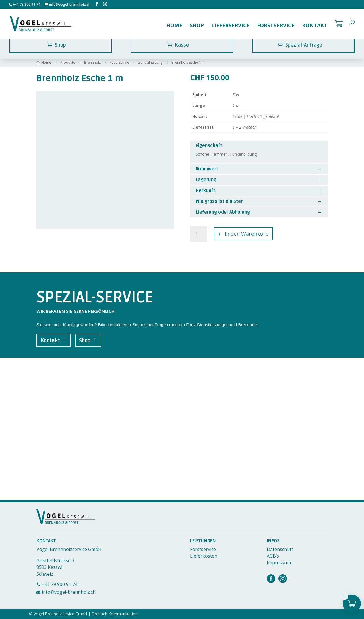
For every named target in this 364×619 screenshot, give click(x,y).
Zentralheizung (150, 63)
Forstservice (276, 26)
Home (174, 26)
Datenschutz (280, 549)
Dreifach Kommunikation (115, 614)
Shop (197, 26)
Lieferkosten (204, 556)
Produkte (68, 63)
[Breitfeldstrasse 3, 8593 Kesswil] (182, 429)
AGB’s (273, 556)
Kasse (182, 45)
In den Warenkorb (247, 234)
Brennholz (92, 63)
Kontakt (315, 26)
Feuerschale (119, 63)
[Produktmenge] (198, 234)
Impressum (279, 563)
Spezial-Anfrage (304, 45)
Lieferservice (230, 26)
